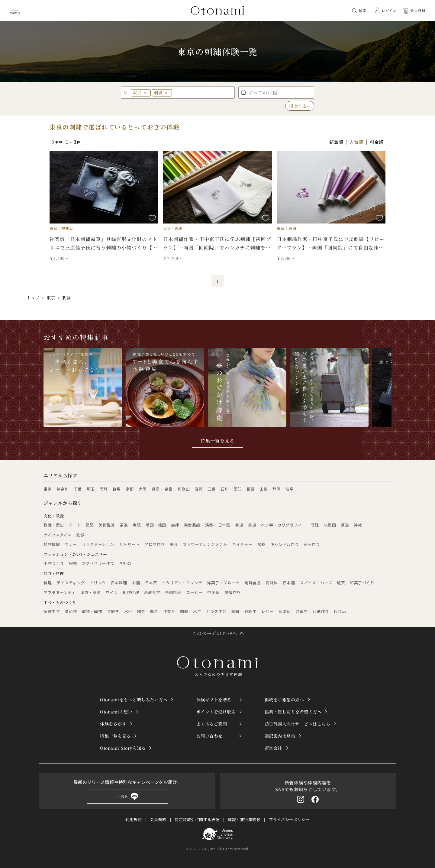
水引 (128, 611)
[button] (276, 93)
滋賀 (199, 489)
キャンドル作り (285, 544)
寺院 (137, 525)
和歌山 (184, 489)
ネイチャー (242, 544)
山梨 (264, 489)
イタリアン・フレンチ (182, 583)
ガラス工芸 (216, 611)
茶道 (124, 525)
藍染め (285, 611)
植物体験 (52, 544)
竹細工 (251, 611)
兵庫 (156, 489)
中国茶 (213, 592)
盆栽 (261, 544)
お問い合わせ (209, 736)
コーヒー (194, 592)
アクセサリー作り (98, 563)
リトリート (130, 544)
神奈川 (63, 489)
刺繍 (184, 611)
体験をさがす (113, 724)
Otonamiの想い (116, 712)
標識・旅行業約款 (244, 819)
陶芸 (141, 611)
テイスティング (71, 583)
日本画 (224, 525)
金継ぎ (113, 611)
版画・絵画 (156, 525)
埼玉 (91, 489)
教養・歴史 (54, 525)
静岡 (277, 489)
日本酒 (289, 583)
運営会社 (273, 748)
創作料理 (131, 592)
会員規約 (158, 819)
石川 (225, 489)
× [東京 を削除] (145, 93)
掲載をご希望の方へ (284, 700)
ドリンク (98, 583)
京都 (130, 489)
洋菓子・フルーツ (223, 583)
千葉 (78, 489)
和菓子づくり (362, 583)
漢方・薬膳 (91, 592)
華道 (345, 525)
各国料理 (173, 592)
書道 (252, 525)
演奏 (209, 525)
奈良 (169, 489)
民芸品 (340, 611)
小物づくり (54, 563)
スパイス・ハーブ (316, 583)
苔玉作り (312, 544)
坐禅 (175, 525)
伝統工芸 (52, 611)
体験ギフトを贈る (214, 700)
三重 (212, 489)
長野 (251, 489)
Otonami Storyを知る (123, 748)
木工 (197, 611)
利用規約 (134, 819)
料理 (48, 583)
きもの (125, 563)
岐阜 (290, 489)
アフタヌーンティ (60, 592)
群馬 (117, 489)
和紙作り (321, 611)
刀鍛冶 (302, 611)
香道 (239, 525)
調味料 (272, 583)
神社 (358, 525)
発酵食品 (253, 583)
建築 (90, 525)
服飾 (73, 563)
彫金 (154, 611)
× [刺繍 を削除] (166, 93)
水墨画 (330, 525)
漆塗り (169, 611)
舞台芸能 (192, 525)
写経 (315, 525)
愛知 (238, 489)
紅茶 (341, 583)
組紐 (235, 611)
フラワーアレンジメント (205, 544)
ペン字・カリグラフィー (284, 525)
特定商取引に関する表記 (197, 819)
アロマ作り (155, 544)
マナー (71, 544)
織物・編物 (92, 611)
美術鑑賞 (107, 525)
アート (75, 525)
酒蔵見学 (152, 592)
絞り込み (300, 106)
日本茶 (151, 583)
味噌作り (233, 592)
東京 (48, 489)
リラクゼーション (98, 544)
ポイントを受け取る (216, 712)
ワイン (112, 592)
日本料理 (119, 583)
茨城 (104, 489)
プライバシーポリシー (289, 819)
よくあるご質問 (212, 724)
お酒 (136, 583)
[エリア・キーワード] (184, 93)
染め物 (71, 611)
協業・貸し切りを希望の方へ (293, 712)
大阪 (143, 489)
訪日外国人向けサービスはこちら (298, 724)
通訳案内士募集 (280, 736)
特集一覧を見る (217, 441)
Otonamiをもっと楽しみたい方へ (134, 700)
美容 (174, 544)
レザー (267, 611)
